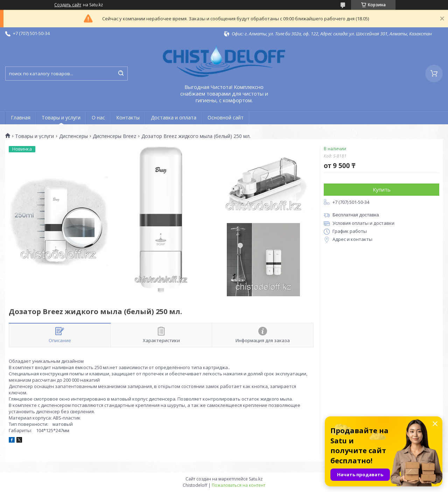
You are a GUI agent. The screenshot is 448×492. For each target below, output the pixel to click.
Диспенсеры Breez (114, 136)
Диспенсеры (73, 136)
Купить (382, 189)
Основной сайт (226, 117)
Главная (21, 117)
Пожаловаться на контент (239, 485)
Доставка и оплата (174, 117)
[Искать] (121, 74)
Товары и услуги (61, 117)
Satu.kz (256, 479)
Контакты (128, 117)
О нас (98, 117)
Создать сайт (68, 5)
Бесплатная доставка (356, 215)
